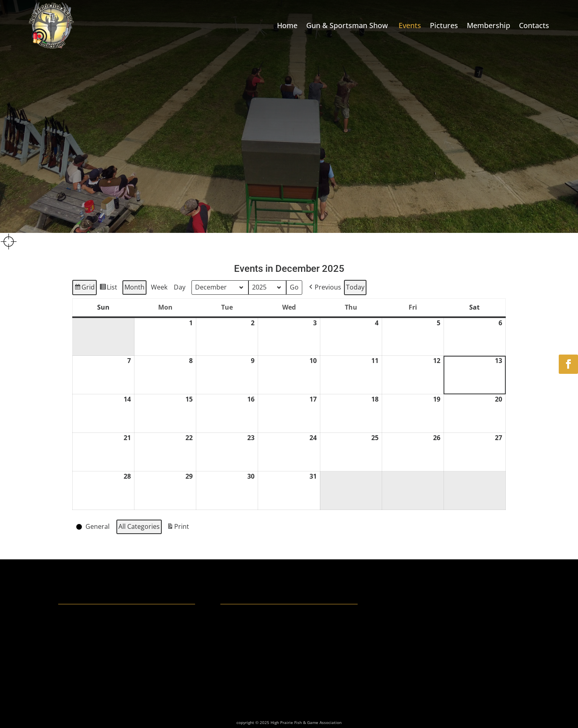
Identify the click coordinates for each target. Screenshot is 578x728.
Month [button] (134, 287)
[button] (324, 288)
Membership (488, 25)
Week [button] (159, 287)
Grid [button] (84, 289)
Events (410, 25)
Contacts (534, 25)
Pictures (444, 25)
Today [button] (355, 287)
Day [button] (180, 287)
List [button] (108, 289)
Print (178, 528)
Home (287, 25)
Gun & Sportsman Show (348, 25)
